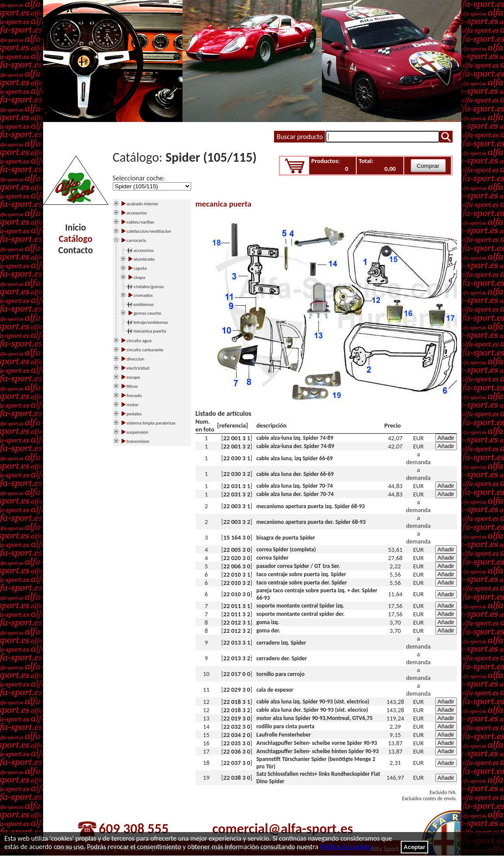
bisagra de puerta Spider (286, 538)
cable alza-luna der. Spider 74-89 (295, 446)
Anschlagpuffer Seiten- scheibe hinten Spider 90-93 (318, 751)
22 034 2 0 (237, 735)
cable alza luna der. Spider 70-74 (295, 494)
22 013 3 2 (237, 658)
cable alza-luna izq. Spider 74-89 (295, 438)
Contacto (76, 250)
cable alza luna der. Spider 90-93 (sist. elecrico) (312, 710)
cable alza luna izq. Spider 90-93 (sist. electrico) (313, 701)
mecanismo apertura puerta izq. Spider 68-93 (311, 506)
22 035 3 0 (237, 743)
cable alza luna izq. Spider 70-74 (295, 486)
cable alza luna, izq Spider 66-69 (295, 458)
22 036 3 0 (237, 751)
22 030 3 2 (237, 474)
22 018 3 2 (237, 710)
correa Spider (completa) (286, 549)
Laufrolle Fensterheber (284, 735)
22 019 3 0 (237, 718)
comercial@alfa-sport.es (282, 829)
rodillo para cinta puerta (286, 726)
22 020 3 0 (237, 558)
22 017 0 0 (237, 674)
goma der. (269, 630)
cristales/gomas (149, 287)
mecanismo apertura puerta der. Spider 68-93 (311, 522)
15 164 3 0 (237, 537)
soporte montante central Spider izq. (301, 606)
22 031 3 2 (237, 494)
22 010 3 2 (237, 583)
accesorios (144, 250)
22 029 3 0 (237, 690)
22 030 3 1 (237, 458)
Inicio (76, 228)
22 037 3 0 (237, 763)
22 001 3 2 (237, 446)
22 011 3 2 (237, 614)
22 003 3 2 (237, 522)
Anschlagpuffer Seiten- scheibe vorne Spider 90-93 (317, 743)
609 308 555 (134, 829)
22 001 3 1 (237, 438)
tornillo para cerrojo (281, 674)
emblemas (144, 304)
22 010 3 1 (237, 574)
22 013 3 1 (237, 642)
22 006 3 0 (237, 566)
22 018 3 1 (237, 702)
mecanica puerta (150, 331)
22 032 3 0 (237, 727)
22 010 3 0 (237, 594)
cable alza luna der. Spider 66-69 (295, 474)
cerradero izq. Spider (281, 643)
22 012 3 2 (237, 631)
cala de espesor (275, 690)
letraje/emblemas (151, 322)
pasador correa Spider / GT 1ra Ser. (298, 566)
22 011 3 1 (237, 606)
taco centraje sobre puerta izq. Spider (301, 574)
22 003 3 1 (237, 506)
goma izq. (268, 622)
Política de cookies (346, 847)
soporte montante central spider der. (301, 614)
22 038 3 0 (237, 778)
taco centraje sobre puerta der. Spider (302, 583)
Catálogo (76, 239)
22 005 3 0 (237, 550)
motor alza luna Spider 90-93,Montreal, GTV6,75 (315, 718)
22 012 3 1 (237, 622)
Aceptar (415, 847)
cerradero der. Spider (282, 658)
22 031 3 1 (237, 486)
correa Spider (273, 558)
